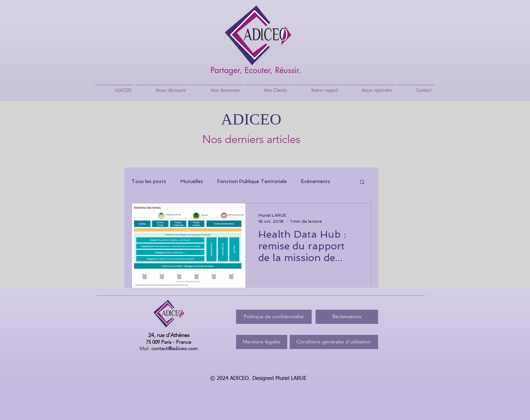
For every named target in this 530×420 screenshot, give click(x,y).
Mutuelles (192, 181)
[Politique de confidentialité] (274, 317)
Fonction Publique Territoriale (252, 181)
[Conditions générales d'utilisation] (334, 342)
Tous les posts (149, 181)
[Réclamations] (347, 317)
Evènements (316, 181)
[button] (362, 183)
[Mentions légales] (262, 342)
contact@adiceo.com (174, 348)
